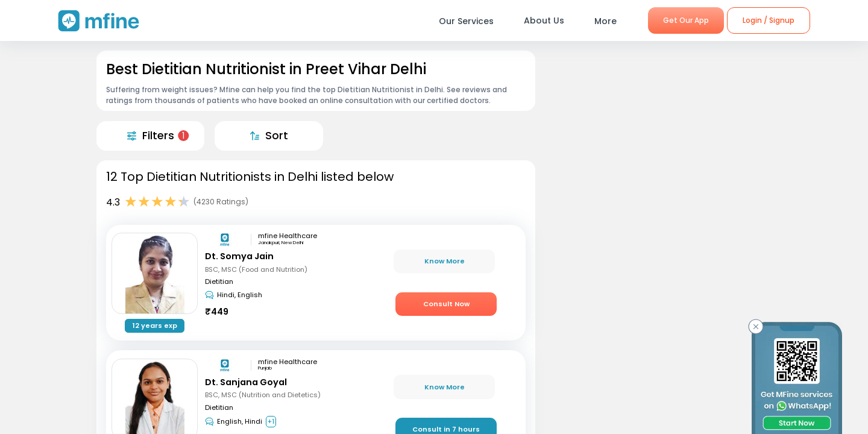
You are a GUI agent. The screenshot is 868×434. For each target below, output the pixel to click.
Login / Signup (769, 20)
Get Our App (686, 20)
